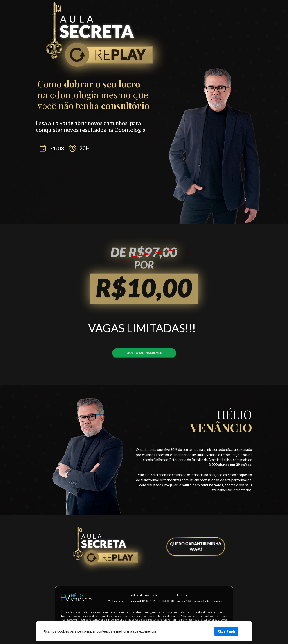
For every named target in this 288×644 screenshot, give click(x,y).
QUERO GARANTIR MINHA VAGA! (197, 546)
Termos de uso (185, 595)
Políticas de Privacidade (144, 595)
